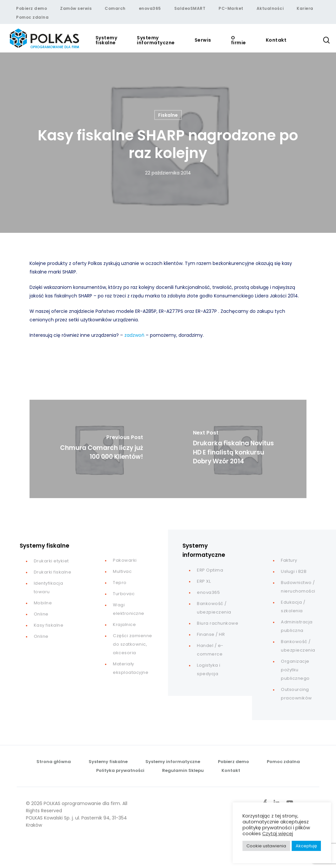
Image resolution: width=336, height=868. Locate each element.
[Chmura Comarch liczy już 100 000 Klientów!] (99, 449)
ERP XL (204, 581)
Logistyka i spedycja (209, 669)
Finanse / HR (211, 634)
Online (41, 614)
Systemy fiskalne (108, 762)
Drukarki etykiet (51, 561)
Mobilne (43, 603)
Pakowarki (125, 560)
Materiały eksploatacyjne (131, 668)
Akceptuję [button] (306, 846)
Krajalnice (124, 625)
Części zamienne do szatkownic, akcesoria (133, 644)
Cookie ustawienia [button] (266, 846)
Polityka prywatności (120, 770)
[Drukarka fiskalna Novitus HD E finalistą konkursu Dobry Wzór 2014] (237, 449)
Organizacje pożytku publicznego (295, 670)
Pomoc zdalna (283, 762)
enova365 (208, 592)
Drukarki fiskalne (53, 572)
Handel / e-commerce (210, 650)
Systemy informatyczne (173, 762)
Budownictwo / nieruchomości (298, 587)
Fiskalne (168, 115)
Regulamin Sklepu (183, 770)
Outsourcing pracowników (296, 694)
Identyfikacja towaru (49, 587)
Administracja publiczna (297, 626)
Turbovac (124, 594)
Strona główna (54, 762)
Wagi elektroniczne (129, 609)
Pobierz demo (233, 762)
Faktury (289, 560)
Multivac (122, 571)
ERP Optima (210, 570)
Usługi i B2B (294, 571)
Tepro (120, 583)
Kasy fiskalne (49, 625)
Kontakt (231, 770)
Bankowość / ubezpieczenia (214, 608)
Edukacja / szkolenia (293, 606)
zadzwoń (134, 335)
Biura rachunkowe (218, 623)
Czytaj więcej (278, 834)
